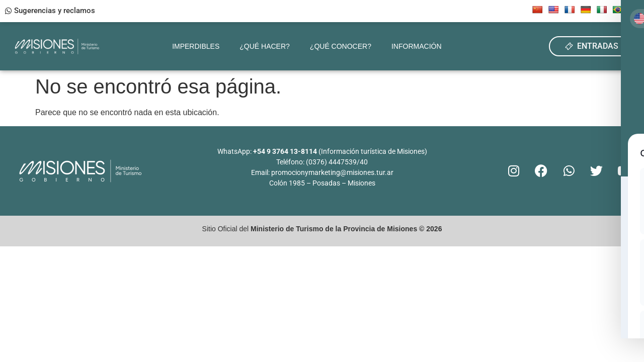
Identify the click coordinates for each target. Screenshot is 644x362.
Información (417, 46)
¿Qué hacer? (265, 46)
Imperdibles (196, 46)
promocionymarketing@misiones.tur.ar (332, 172)
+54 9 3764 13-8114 (285, 151)
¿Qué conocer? (341, 46)
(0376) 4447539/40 (337, 162)
